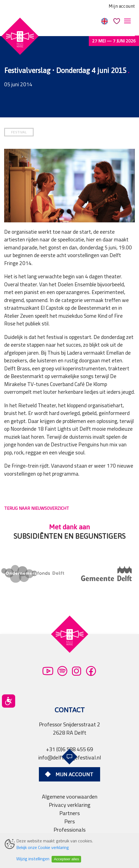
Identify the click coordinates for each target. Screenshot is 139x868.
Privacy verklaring (70, 805)
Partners (69, 813)
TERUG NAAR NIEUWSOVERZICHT (37, 508)
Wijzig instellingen (33, 859)
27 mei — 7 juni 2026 (114, 41)
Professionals (69, 830)
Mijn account (122, 6)
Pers (69, 821)
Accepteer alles (66, 859)
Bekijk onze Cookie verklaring (43, 847)
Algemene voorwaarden (70, 796)
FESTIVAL (19, 132)
